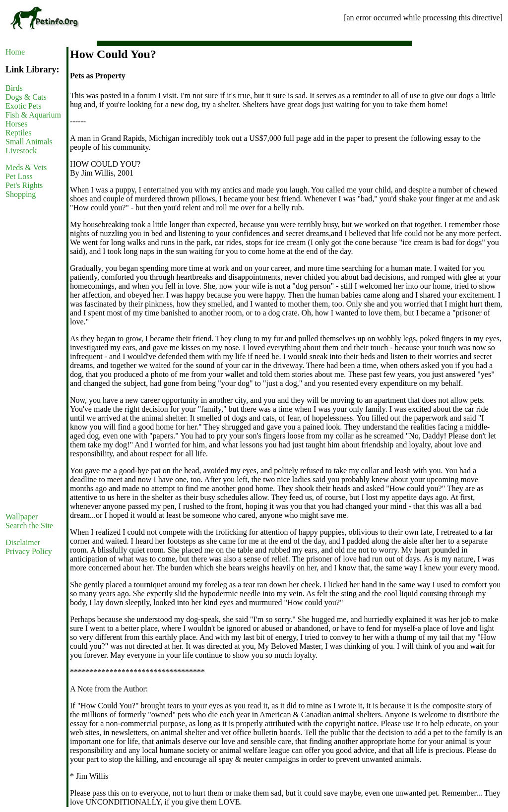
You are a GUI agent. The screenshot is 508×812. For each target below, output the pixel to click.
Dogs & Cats (26, 97)
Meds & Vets (26, 167)
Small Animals (29, 142)
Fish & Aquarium (33, 115)
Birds (14, 88)
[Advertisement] (35, 356)
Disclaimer (23, 542)
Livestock (21, 151)
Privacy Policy (29, 551)
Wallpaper (22, 517)
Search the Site (29, 526)
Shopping (21, 194)
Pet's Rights (24, 185)
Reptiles (18, 133)
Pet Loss (19, 176)
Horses (16, 124)
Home (15, 52)
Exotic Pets (23, 106)
